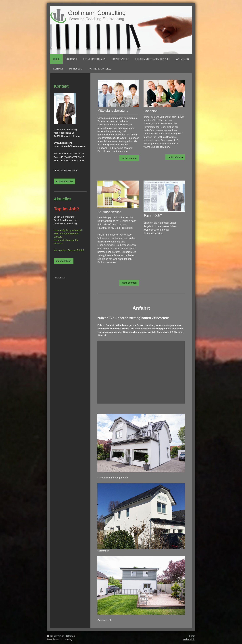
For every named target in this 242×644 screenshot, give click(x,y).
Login (192, 636)
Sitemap (71, 636)
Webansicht (189, 639)
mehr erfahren (129, 158)
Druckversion (56, 636)
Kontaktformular (65, 181)
